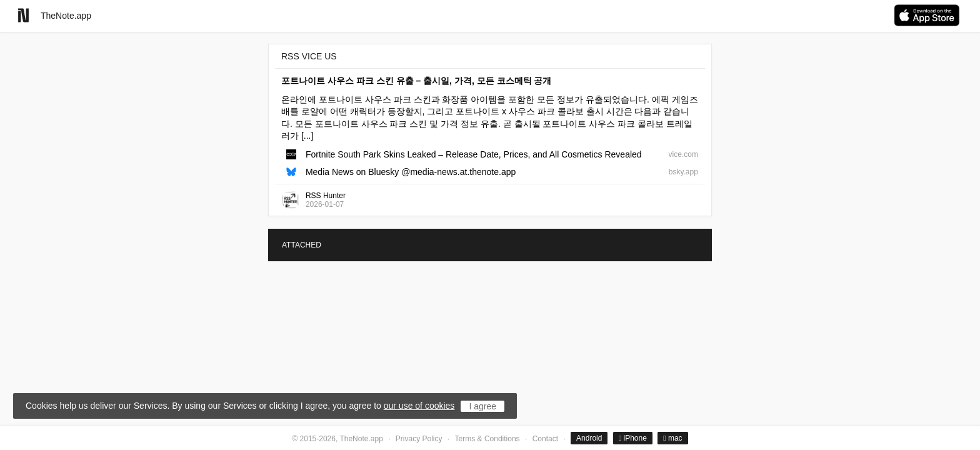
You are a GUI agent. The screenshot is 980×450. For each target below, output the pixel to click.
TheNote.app (66, 16)
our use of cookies (419, 406)
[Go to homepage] (23, 15)
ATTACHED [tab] (302, 245)
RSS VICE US (309, 56)
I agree (482, 406)
